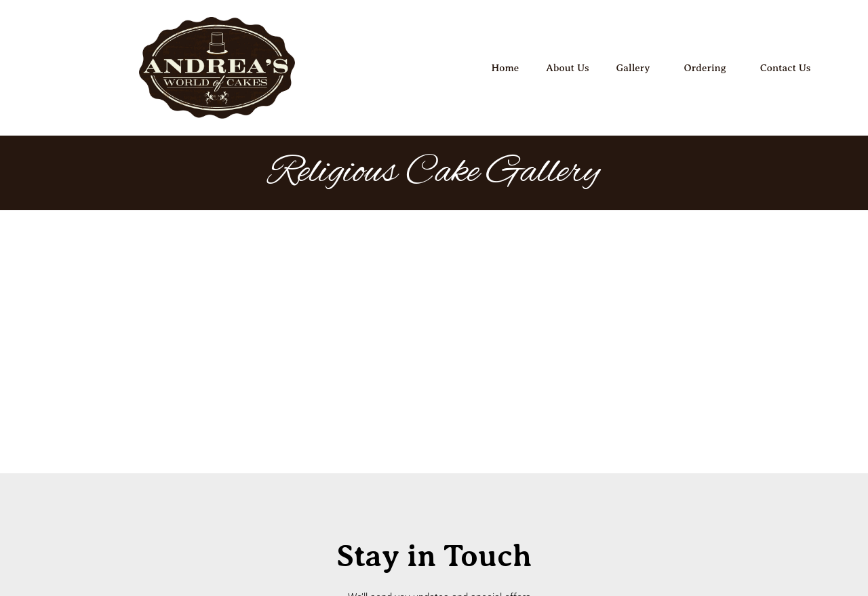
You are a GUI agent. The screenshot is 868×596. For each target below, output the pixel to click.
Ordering (708, 68)
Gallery (637, 68)
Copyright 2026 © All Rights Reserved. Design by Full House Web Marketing (434, 557)
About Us (567, 68)
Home (506, 68)
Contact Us (786, 68)
